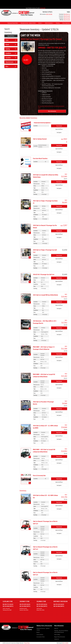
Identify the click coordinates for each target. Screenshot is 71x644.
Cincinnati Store (25, 601)
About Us (56, 628)
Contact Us (57, 639)
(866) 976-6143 (67, 20)
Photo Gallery (57, 635)
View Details (60, 126)
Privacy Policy (27, 643)
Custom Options (40, 635)
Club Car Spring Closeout (40, 139)
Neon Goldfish (65, 643)
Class (7, 40)
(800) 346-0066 (49, 14)
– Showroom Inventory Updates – (42, 123)
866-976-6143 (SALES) (59, 604)
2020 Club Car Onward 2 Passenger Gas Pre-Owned (41, 39)
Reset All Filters (11, 36)
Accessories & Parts (41, 637)
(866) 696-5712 (67, 14)
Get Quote (60, 132)
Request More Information (60, 637)
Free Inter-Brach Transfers (40, 158)
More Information (52, 111)
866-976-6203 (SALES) (25, 604)
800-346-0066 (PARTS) (8, 606)
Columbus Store (41, 601)
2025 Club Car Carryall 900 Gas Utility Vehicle (45, 295)
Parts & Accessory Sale (39, 475)
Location (8, 58)
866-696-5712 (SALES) (8, 604)
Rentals (38, 632)
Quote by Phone (60, 129)
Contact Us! (43, 8)
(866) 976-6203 (67, 16)
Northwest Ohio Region (60, 601)
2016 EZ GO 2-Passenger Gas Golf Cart (44, 274)
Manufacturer (9, 62)
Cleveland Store (8, 601)
